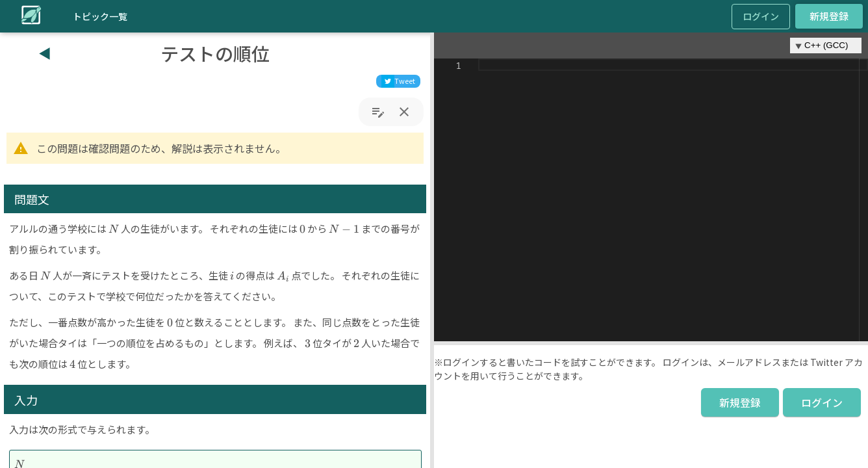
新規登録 (829, 16)
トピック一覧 (100, 16)
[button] (432, 250)
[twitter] (398, 81)
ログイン (761, 16)
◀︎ (45, 53)
